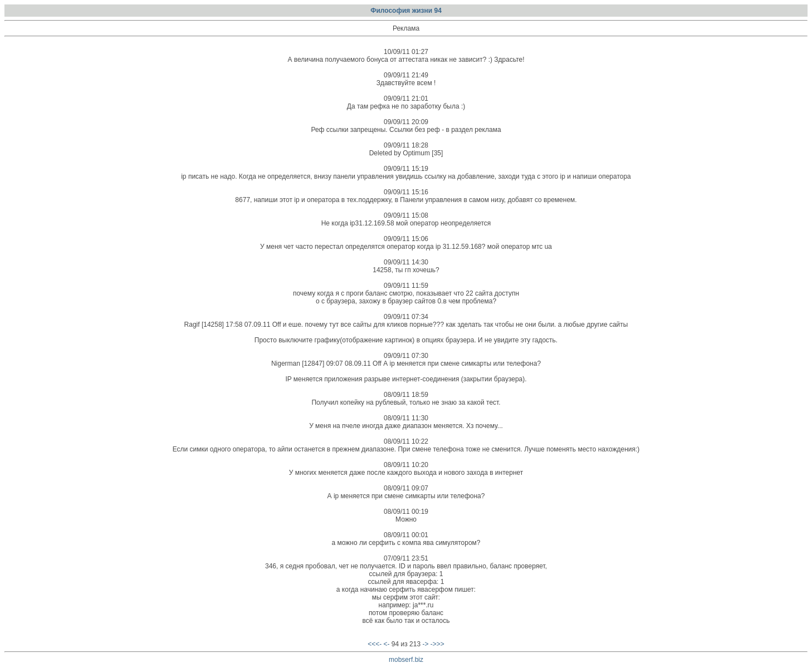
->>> (437, 644)
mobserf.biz (406, 660)
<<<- (375, 644)
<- (387, 644)
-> (425, 644)
